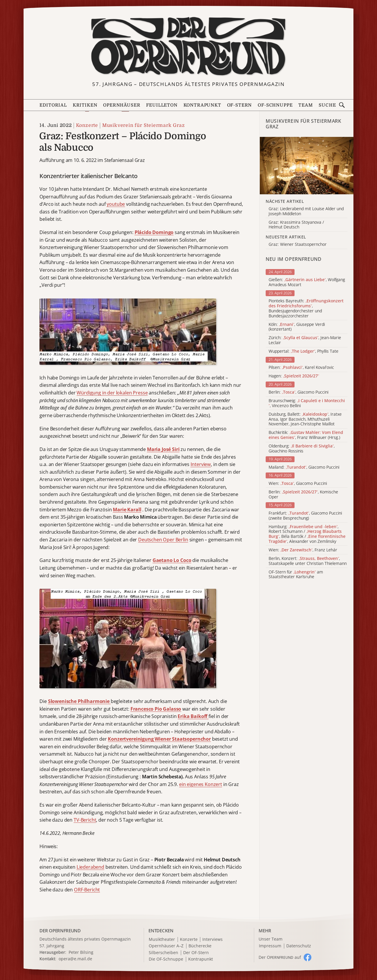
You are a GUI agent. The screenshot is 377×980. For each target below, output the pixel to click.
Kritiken (85, 105)
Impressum (270, 946)
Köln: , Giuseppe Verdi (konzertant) (297, 327)
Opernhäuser (122, 105)
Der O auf (280, 957)
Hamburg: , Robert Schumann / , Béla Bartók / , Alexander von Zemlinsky (307, 534)
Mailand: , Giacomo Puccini (304, 467)
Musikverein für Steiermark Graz (144, 125)
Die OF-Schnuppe (166, 959)
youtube (116, 204)
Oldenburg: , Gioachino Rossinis (302, 449)
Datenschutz (299, 946)
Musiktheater (162, 940)
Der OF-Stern (196, 953)
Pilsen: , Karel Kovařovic (301, 368)
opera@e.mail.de (75, 959)
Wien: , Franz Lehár (303, 550)
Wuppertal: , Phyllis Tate (304, 351)
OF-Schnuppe (275, 105)
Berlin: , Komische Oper (303, 495)
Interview (201, 464)
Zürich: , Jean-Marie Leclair (305, 340)
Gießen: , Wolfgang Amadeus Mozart (307, 282)
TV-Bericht (85, 820)
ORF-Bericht (87, 890)
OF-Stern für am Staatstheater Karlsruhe (296, 575)
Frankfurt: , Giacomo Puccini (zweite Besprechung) (305, 516)
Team (305, 105)
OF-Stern (240, 105)
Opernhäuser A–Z (166, 946)
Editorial (53, 105)
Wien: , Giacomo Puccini (298, 484)
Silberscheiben (163, 953)
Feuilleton (162, 105)
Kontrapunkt (202, 105)
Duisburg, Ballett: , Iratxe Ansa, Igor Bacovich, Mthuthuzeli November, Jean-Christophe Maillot (305, 419)
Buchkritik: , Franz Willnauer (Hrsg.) (306, 435)
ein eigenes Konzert (201, 784)
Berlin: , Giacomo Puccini (299, 392)
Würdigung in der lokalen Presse (112, 393)
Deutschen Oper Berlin (163, 540)
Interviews (213, 940)
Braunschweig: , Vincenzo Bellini (307, 403)
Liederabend (90, 867)
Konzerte (87, 125)
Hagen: (294, 376)
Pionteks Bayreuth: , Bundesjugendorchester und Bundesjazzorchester (306, 308)
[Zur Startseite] (188, 47)
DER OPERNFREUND (60, 931)
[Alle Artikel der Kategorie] (307, 166)
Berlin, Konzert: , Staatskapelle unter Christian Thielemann (308, 561)
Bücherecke (200, 946)
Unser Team (271, 939)
